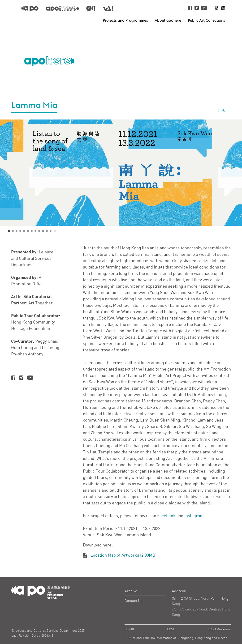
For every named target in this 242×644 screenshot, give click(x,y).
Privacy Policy (135, 636)
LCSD (171, 619)
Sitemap (225, 636)
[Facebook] (190, 8)
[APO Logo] (49, 57)
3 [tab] (17, 221)
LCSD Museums (219, 619)
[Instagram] (21, 368)
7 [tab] (32, 221)
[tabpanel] (121, 162)
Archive (131, 581)
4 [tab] (21, 221)
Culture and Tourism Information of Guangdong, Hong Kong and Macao (176, 628)
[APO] (30, 8)
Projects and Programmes (126, 20)
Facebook (166, 505)
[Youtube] (204, 8)
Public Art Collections (207, 20)
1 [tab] (9, 221)
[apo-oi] (91, 8)
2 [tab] (13, 221)
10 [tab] (43, 221)
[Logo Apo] (41, 582)
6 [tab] (28, 221)
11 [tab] (47, 221)
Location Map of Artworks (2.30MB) (123, 545)
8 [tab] (36, 221)
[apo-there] (62, 8)
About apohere (168, 20)
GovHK (129, 619)
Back (224, 100)
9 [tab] (39, 221)
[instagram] (197, 8)
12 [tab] (51, 221)
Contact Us (134, 590)
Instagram (194, 505)
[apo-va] (108, 8)
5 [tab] (24, 221)
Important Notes (182, 636)
